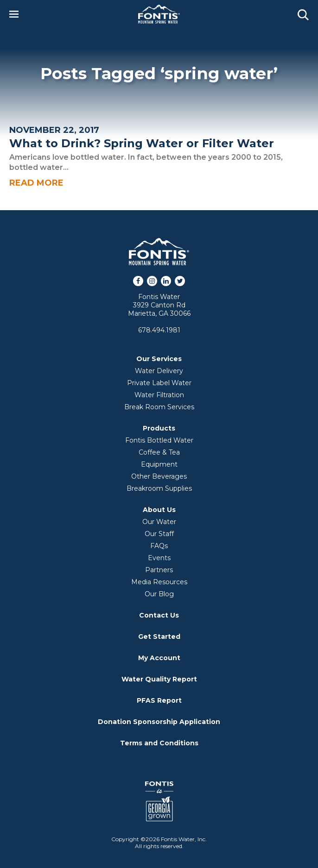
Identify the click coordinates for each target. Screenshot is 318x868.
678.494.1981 (159, 330)
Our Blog (159, 594)
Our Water (159, 522)
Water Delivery (159, 371)
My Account (159, 658)
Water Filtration (159, 395)
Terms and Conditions (159, 743)
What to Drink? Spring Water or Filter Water (142, 143)
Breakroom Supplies (159, 488)
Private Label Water (159, 383)
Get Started (159, 637)
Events (159, 558)
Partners (159, 570)
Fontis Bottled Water (159, 440)
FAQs (159, 546)
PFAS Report (159, 700)
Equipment (159, 464)
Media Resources (159, 582)
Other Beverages (159, 476)
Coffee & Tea (159, 452)
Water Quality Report (159, 679)
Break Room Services (159, 407)
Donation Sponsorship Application (159, 722)
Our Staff (159, 534)
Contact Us (159, 615)
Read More (36, 183)
